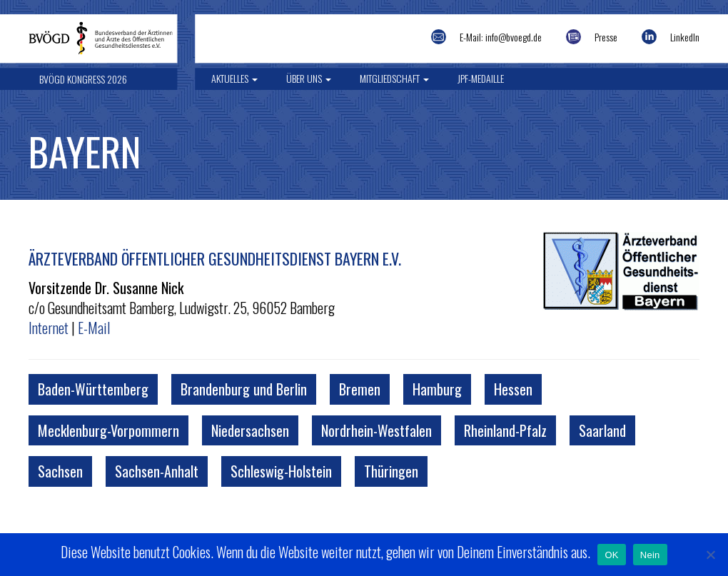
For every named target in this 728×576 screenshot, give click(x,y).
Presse (606, 37)
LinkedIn (685, 37)
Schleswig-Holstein (281, 471)
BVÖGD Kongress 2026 (83, 79)
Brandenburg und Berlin (244, 389)
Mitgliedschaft (394, 78)
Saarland (602, 430)
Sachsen (60, 471)
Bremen (360, 389)
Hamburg (437, 389)
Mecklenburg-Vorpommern (108, 430)
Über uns (309, 78)
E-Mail (94, 328)
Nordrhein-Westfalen (376, 430)
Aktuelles (234, 78)
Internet (49, 328)
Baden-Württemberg (93, 389)
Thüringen (391, 471)
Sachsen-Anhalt (157, 471)
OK (611, 555)
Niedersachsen (250, 430)
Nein (650, 555)
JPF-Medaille (481, 78)
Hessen (513, 389)
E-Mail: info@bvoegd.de (501, 37)
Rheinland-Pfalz (505, 430)
